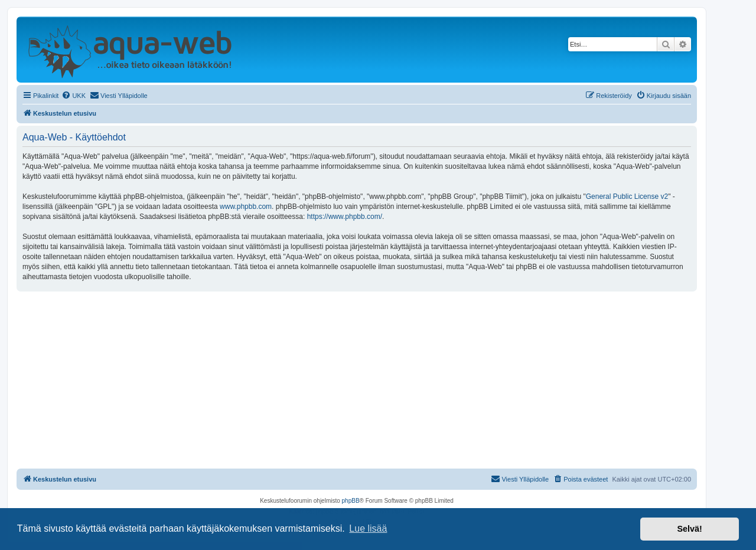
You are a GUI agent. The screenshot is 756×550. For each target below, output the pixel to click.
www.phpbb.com (246, 207)
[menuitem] (74, 96)
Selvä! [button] (689, 529)
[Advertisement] (357, 380)
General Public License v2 (627, 197)
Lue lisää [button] (368, 528)
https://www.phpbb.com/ (345, 217)
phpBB (351, 501)
